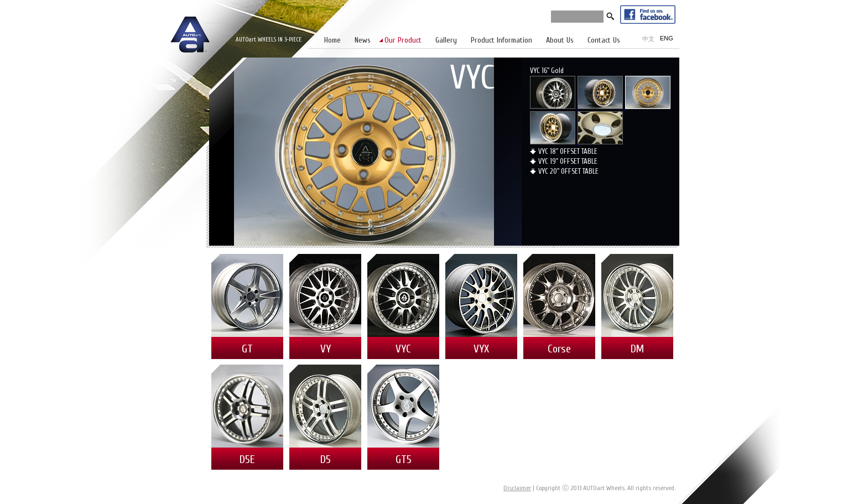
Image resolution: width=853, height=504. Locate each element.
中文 (648, 39)
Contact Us (604, 40)
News (363, 40)
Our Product (403, 40)
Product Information (501, 40)
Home (332, 40)
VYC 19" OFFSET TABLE (568, 161)
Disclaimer (517, 488)
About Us (560, 40)
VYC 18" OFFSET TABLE (568, 151)
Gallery (446, 40)
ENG (667, 38)
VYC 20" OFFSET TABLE (568, 171)
